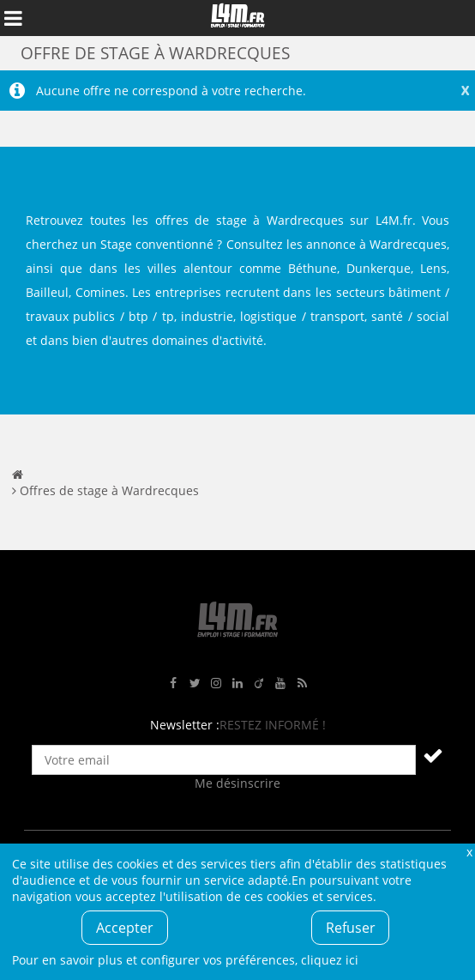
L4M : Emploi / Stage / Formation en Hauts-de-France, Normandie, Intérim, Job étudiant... (237, 18)
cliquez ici (330, 960)
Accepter (125, 928)
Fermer (469, 852)
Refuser (351, 928)
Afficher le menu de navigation (13, 18)
